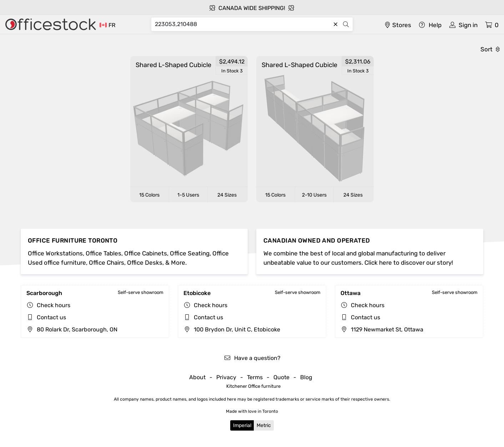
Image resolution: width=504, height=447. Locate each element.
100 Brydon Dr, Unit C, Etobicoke (232, 329)
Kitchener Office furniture (253, 386)
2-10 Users (314, 195)
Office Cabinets (146, 253)
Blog (306, 377)
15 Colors (149, 195)
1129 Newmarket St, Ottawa (382, 329)
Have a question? (252, 358)
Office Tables (104, 253)
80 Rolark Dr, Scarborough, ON (72, 329)
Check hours (54, 305)
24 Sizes (227, 195)
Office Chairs (107, 263)
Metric (264, 425)
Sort (490, 49)
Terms (255, 377)
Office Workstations (55, 253)
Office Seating (190, 253)
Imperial (242, 425)
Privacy (226, 377)
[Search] (243, 24)
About (197, 377)
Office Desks (145, 263)
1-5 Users (188, 195)
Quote (281, 377)
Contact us (51, 317)
